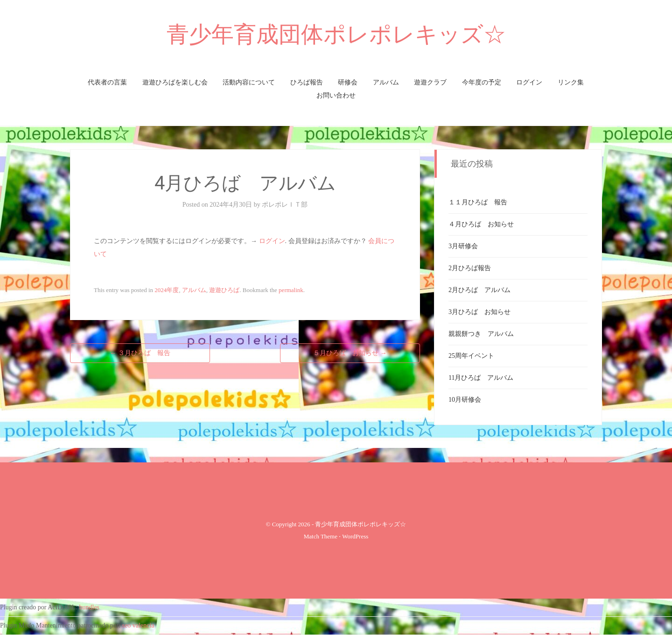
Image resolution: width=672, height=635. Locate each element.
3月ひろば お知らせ (479, 312)
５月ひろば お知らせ (350, 353)
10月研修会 (465, 400)
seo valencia (138, 625)
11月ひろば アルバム (481, 378)
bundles (90, 607)
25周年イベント (471, 356)
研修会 (348, 82)
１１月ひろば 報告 (478, 202)
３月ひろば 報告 (140, 353)
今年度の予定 (482, 82)
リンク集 (571, 82)
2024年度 (167, 290)
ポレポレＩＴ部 (285, 205)
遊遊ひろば (224, 290)
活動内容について (249, 82)
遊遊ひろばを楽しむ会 (175, 82)
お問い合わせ (336, 95)
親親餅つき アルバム (481, 334)
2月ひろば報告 (470, 268)
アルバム (386, 82)
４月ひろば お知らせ (481, 224)
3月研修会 (463, 246)
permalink (291, 290)
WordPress (355, 536)
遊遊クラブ (430, 82)
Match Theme (321, 536)
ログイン (529, 82)
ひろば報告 (307, 82)
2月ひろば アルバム (479, 290)
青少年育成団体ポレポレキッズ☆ (336, 34)
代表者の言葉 (107, 82)
